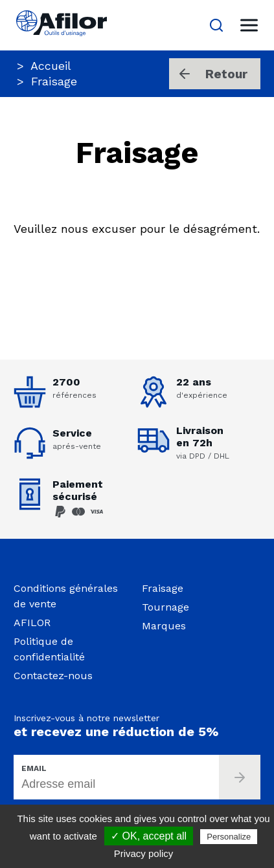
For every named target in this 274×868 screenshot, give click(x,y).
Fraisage (163, 588)
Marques (164, 626)
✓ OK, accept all (149, 836)
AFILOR (32, 623)
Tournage (166, 607)
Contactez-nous (53, 676)
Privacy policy (144, 853)
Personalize (229, 837)
